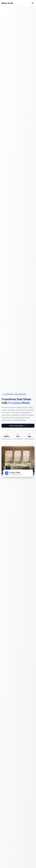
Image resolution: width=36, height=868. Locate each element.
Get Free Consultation (18, 426)
